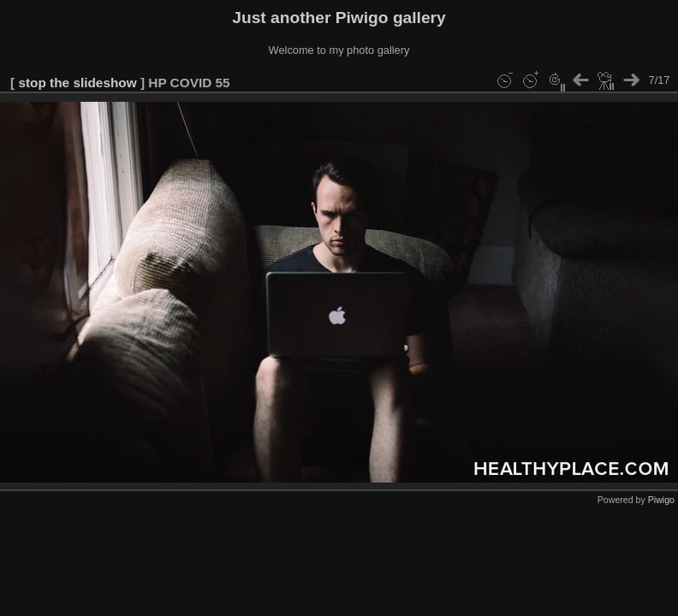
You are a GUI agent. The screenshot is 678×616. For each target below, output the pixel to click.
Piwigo (661, 500)
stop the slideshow (77, 83)
